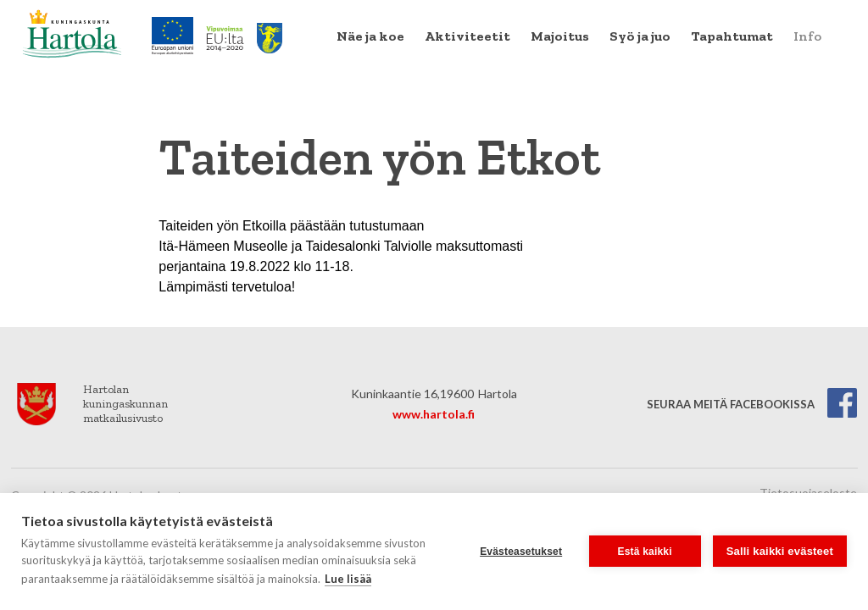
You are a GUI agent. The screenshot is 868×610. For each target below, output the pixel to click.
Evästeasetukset (521, 552)
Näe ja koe (370, 36)
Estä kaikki (645, 552)
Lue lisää (348, 579)
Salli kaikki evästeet (780, 551)
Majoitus (560, 36)
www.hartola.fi (434, 414)
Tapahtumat (732, 36)
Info (807, 36)
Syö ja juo (640, 36)
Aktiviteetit (467, 36)
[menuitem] (370, 36)
